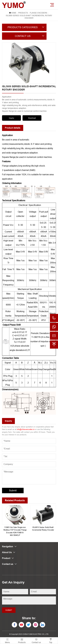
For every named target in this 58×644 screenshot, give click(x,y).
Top (51, 640)
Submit (13, 490)
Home (14, 13)
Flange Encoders (39, 13)
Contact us (36, 640)
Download (32, 118)
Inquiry (12, 118)
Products (23, 13)
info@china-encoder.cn (26, 429)
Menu (7, 640)
